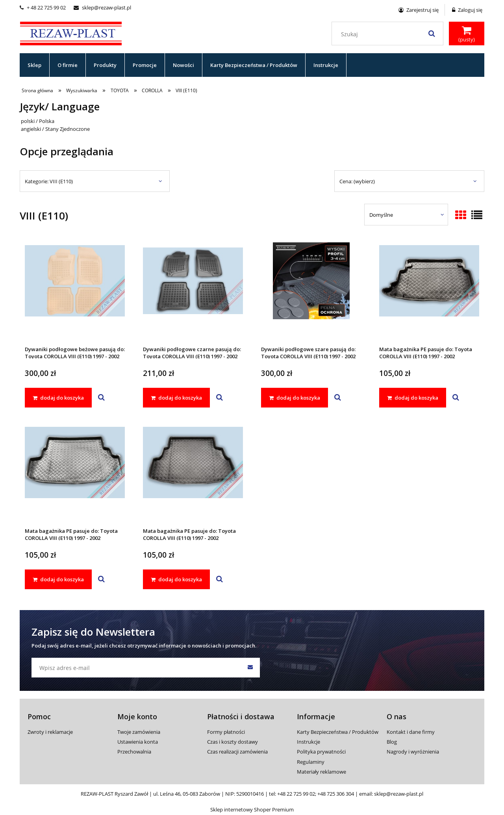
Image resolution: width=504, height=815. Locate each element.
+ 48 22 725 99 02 (43, 7)
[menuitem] (35, 65)
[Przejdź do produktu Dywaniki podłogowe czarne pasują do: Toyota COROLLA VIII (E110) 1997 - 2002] (193, 291)
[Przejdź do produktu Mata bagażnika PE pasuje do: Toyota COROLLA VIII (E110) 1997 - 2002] (429, 291)
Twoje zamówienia (139, 732)
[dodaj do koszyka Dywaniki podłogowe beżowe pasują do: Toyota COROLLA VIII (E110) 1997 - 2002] (58, 398)
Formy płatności (226, 732)
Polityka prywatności (321, 752)
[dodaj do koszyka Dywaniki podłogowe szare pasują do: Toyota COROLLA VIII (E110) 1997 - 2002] (295, 398)
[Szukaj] (432, 33)
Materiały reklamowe (321, 772)
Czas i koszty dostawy (233, 742)
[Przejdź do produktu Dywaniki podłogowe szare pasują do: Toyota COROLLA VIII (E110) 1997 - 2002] (311, 291)
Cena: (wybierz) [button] (357, 181)
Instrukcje (309, 742)
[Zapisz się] (250, 668)
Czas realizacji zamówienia (237, 752)
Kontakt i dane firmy (411, 732)
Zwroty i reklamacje (50, 732)
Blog (392, 742)
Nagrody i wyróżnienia (413, 752)
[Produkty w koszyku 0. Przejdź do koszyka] (467, 34)
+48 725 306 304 (336, 794)
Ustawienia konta (138, 742)
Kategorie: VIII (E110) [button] (49, 181)
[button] (101, 398)
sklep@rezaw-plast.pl (102, 7)
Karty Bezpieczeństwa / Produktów (338, 732)
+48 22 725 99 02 (296, 794)
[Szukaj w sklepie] (389, 34)
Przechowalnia (134, 752)
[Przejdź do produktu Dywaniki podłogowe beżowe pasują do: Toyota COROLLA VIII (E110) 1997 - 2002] (75, 291)
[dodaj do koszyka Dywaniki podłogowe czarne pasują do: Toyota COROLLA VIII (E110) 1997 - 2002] (176, 398)
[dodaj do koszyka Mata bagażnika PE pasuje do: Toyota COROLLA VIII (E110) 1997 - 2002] (413, 398)
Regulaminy (311, 762)
